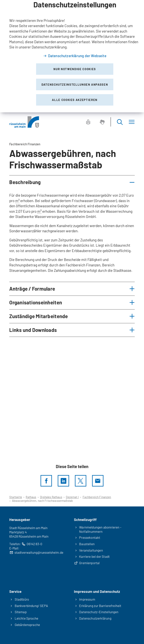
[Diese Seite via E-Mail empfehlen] (98, 481)
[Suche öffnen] (120, 122)
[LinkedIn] (63, 481)
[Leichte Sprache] (88, 122)
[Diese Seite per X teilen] (81, 481)
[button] (72, 182)
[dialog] (72, 56)
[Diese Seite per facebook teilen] (46, 481)
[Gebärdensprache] (102, 122)
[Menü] (132, 122)
